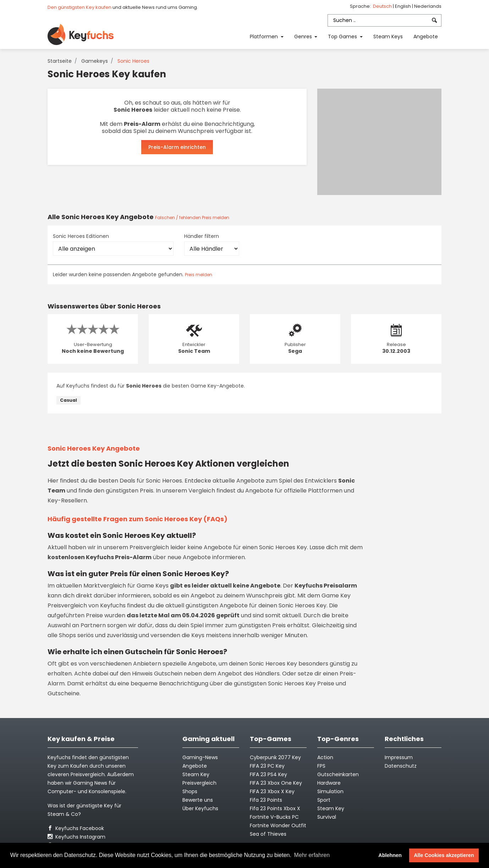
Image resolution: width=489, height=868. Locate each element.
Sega (295, 351)
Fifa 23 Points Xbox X (275, 808)
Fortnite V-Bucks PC (274, 817)
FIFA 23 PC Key (267, 766)
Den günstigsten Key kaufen (79, 7)
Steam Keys (388, 37)
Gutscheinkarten (338, 774)
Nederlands (428, 6)
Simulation (330, 791)
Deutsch (383, 6)
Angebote (426, 37)
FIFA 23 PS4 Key (268, 774)
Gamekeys (95, 61)
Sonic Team (194, 351)
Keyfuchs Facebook (76, 828)
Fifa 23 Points (266, 800)
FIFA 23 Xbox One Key (276, 783)
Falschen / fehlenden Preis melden (192, 218)
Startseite (60, 61)
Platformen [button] (265, 37)
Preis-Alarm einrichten (177, 147)
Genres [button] (304, 37)
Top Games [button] (343, 37)
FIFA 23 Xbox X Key (272, 791)
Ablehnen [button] (390, 855)
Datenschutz (401, 766)
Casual (68, 400)
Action (325, 757)
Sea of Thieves (268, 834)
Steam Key (331, 808)
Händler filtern (202, 236)
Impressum (399, 757)
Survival (327, 817)
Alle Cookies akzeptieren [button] (444, 855)
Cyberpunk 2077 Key (275, 757)
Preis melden (199, 275)
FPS (321, 766)
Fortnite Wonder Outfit (278, 825)
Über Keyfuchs (200, 808)
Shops (190, 791)
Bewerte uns (198, 800)
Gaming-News (200, 757)
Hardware (329, 783)
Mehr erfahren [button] (312, 855)
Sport (324, 800)
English (403, 6)
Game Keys (153, 586)
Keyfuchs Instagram (76, 837)
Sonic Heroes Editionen (81, 236)
